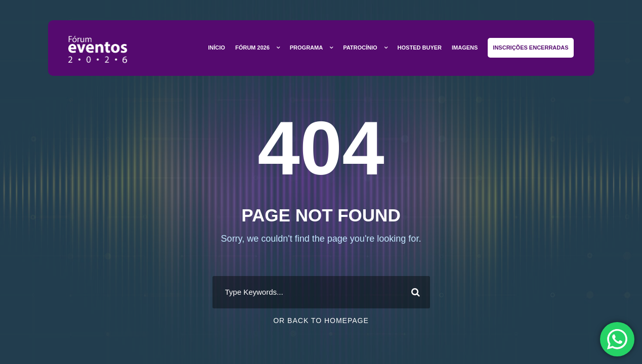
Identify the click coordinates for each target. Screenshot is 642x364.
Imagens (465, 48)
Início (217, 48)
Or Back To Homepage (321, 321)
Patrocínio (360, 48)
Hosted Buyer (420, 48)
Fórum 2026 (252, 48)
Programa (306, 48)
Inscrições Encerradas (530, 48)
